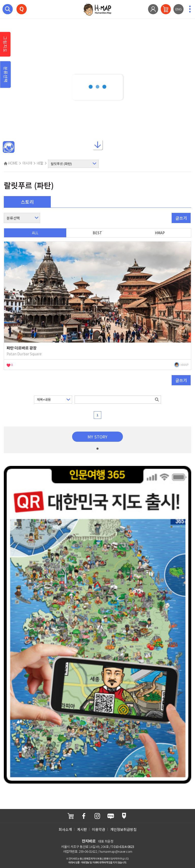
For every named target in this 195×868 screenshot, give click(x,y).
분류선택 (6, 75)
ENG (179, 9)
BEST (97, 233)
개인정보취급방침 (123, 829)
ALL (35, 233)
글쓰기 (181, 218)
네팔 (40, 163)
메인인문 (9, 147)
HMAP (160, 233)
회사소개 (65, 829)
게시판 (82, 829)
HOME (11, 163)
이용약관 (99, 829)
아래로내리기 (97, 143)
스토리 (27, 202)
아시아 (27, 163)
